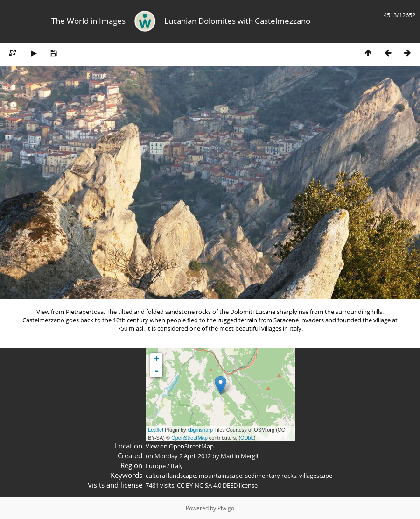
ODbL (247, 438)
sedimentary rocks (271, 476)
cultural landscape (171, 476)
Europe (156, 466)
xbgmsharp (200, 430)
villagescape (316, 476)
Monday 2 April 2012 (183, 456)
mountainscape (220, 476)
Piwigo (226, 508)
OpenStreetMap (189, 438)
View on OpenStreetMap (180, 446)
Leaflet (156, 430)
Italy (177, 466)
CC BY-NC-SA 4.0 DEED (207, 485)
